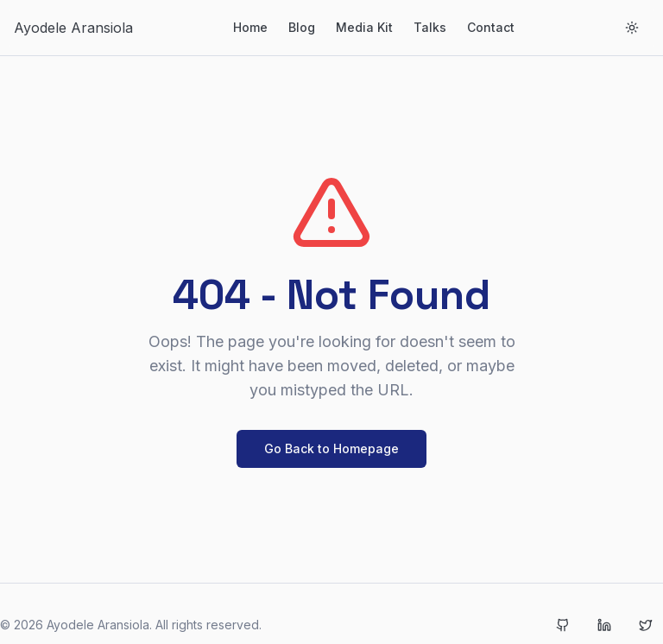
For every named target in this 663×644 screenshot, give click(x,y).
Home (250, 27)
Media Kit (364, 27)
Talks (430, 27)
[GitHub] (563, 625)
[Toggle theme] (632, 28)
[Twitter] (646, 625)
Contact (491, 27)
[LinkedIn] (604, 625)
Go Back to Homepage (331, 448)
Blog (302, 27)
